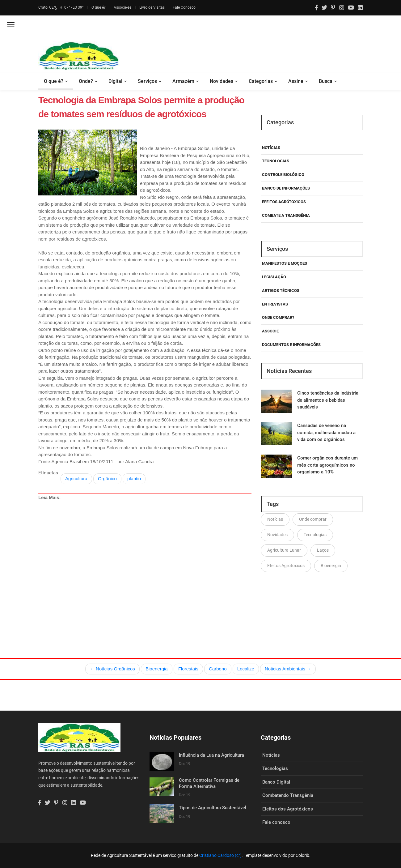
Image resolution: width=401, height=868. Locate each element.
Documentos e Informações (291, 345)
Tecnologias (276, 161)
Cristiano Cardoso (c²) (220, 855)
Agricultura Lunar (284, 550)
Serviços (147, 81)
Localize (246, 669)
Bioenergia (331, 566)
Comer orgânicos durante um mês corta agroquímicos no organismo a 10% (327, 465)
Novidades (222, 81)
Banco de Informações (286, 188)
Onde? (86, 81)
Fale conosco (276, 822)
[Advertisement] (145, 565)
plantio (134, 479)
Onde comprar (313, 519)
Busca (326, 81)
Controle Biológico (283, 175)
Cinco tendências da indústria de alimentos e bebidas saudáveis (328, 400)
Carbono (218, 669)
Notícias (271, 148)
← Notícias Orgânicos (112, 669)
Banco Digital (276, 782)
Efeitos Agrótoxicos (284, 202)
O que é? (99, 7)
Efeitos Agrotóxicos (286, 566)
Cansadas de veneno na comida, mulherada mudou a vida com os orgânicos (326, 432)
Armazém (183, 81)
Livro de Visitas (152, 7)
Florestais (188, 669)
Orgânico (107, 479)
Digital (115, 81)
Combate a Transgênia (286, 215)
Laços (323, 550)
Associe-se (122, 7)
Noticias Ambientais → (288, 669)
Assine (296, 81)
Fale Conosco (184, 7)
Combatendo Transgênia (288, 795)
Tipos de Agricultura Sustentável (213, 808)
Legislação (274, 277)
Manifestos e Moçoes (285, 263)
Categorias (261, 81)
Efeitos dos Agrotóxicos (288, 809)
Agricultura (76, 479)
